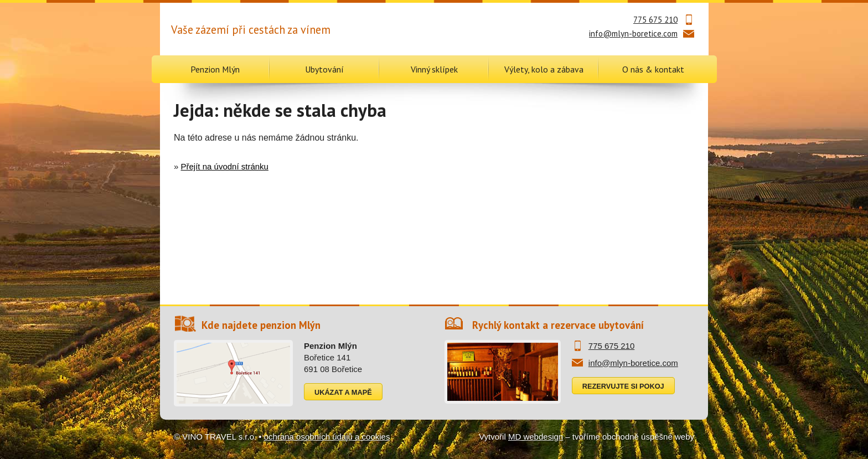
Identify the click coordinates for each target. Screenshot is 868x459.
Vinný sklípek (434, 69)
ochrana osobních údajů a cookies (327, 437)
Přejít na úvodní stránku (225, 166)
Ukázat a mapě (343, 392)
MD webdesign (536, 437)
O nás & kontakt (653, 69)
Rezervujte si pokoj (623, 386)
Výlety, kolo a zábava (544, 69)
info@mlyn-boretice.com (633, 33)
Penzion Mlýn (215, 69)
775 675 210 (655, 20)
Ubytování (324, 69)
